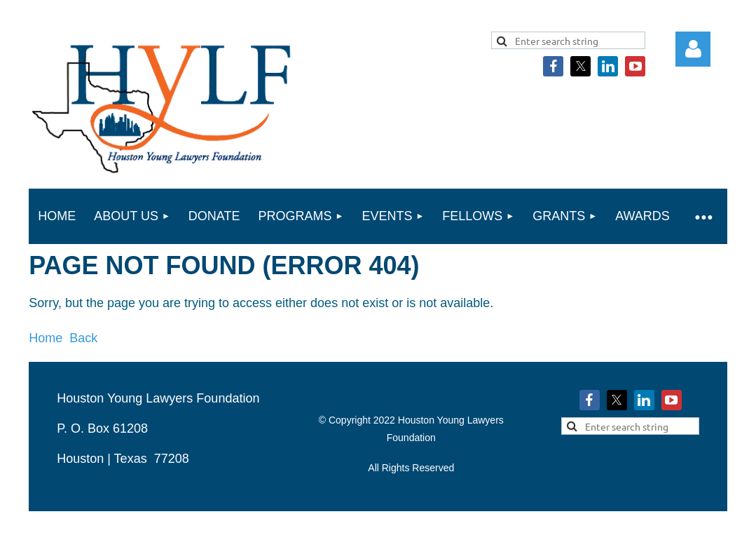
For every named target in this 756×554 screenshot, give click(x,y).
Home (46, 338)
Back (83, 338)
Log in (693, 49)
